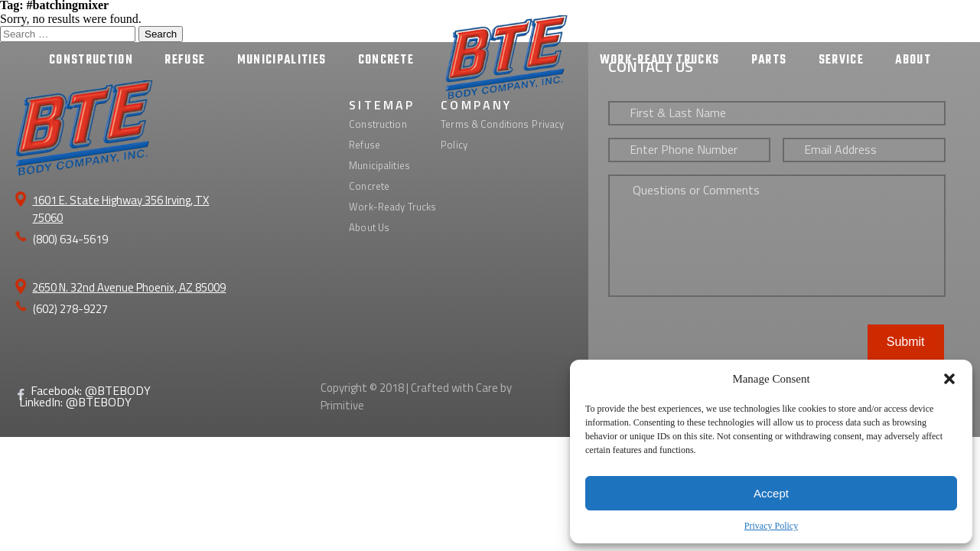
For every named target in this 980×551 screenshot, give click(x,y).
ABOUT (913, 60)
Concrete (369, 186)
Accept (771, 493)
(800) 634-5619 (70, 239)
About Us (369, 227)
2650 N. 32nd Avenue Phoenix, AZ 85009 (129, 287)
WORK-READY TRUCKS (660, 60)
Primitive (342, 405)
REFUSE (185, 60)
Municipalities (379, 165)
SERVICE (841, 60)
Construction (378, 124)
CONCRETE (386, 60)
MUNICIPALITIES (282, 60)
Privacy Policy (771, 526)
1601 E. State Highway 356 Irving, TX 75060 (120, 209)
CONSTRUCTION (91, 60)
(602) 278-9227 (70, 309)
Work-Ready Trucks (392, 207)
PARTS (769, 60)
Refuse (365, 145)
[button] (949, 379)
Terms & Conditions (485, 124)
